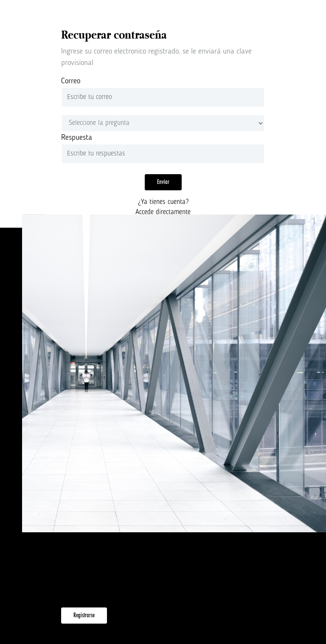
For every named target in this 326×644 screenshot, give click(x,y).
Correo (71, 81)
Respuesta (77, 138)
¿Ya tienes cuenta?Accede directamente (163, 207)
